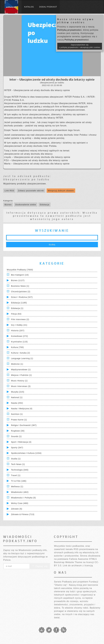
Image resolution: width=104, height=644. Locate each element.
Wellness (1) (17, 487)
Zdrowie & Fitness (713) (23, 514)
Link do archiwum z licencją (78, 566)
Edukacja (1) (17, 308)
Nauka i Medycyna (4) (22, 409)
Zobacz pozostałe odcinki (31, 191)
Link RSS (9, 191)
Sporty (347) (17, 448)
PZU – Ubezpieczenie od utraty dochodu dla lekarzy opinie (36, 160)
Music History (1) (19, 381)
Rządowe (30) (18, 431)
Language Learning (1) (22, 358)
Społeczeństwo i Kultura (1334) (26, 453)
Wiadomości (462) (20, 492)
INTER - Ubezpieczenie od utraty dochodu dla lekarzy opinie (37, 90)
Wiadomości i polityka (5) (23, 498)
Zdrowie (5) (17, 509)
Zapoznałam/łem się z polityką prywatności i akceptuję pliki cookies (80, 46)
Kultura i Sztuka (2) (21, 353)
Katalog (29, 7)
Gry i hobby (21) (19, 325)
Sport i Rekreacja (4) (21, 442)
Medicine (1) (17, 364)
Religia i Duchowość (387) (24, 425)
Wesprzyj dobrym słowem (61, 191)
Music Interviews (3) (21, 386)
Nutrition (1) (17, 414)
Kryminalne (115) (19, 342)
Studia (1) (16, 459)
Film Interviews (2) (20, 319)
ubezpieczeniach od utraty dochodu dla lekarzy (30, 118)
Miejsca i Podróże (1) (21, 375)
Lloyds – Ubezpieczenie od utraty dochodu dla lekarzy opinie (37, 157)
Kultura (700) (17, 347)
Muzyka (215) (18, 392)
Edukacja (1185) (19, 303)
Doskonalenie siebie (26, 205)
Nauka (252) (17, 403)
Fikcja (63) (16, 314)
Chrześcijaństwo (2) (21, 292)
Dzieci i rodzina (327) (22, 297)
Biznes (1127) (18, 280)
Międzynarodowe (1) (21, 370)
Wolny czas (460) (20, 503)
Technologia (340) (20, 470)
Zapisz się (40, 566)
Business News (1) (20, 286)
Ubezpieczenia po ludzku (26, 179)
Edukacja (45, 205)
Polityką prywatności (69, 30)
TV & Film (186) (19, 481)
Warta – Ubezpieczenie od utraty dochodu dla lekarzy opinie (37, 164)
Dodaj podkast (48, 7)
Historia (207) (18, 331)
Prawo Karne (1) (19, 420)
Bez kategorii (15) (20, 275)
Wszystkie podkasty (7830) (20, 270)
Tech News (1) (18, 464)
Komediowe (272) (20, 336)
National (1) (17, 397)
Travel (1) (16, 475)
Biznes (8, 205)
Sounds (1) (16, 436)
